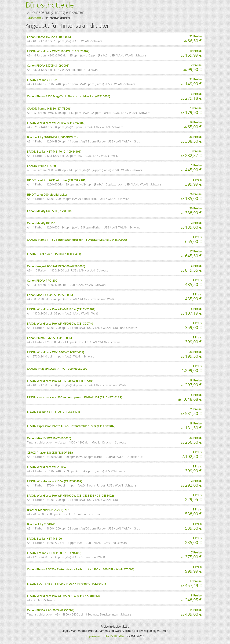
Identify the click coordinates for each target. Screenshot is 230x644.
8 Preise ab (191, 598)
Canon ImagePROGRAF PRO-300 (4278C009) (56, 266)
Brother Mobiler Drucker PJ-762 (48, 510)
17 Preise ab (191, 254)
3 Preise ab (191, 96)
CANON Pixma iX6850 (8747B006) (49, 109)
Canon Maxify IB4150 (41, 223)
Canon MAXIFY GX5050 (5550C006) (50, 295)
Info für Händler (114, 636)
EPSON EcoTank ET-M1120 (45, 539)
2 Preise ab (192, 68)
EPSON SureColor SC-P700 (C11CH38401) (54, 254)
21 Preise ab (191, 82)
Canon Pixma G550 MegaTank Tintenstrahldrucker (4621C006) (69, 96)
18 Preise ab (191, 383)
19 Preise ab (191, 53)
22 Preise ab (192, 39)
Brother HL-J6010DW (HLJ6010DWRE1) (52, 137)
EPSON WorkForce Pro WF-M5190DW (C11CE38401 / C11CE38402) (70, 496)
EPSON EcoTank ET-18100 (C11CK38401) (54, 412)
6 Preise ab (191, 268)
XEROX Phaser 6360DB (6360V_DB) (50, 453)
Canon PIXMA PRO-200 (42, 281)
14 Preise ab (191, 612)
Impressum (93, 636)
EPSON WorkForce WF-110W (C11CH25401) (56, 352)
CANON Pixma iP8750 (41, 166)
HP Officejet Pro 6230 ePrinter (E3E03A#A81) (57, 180)
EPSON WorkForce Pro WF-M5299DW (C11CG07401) (61, 324)
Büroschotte (34, 18)
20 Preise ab (191, 211)
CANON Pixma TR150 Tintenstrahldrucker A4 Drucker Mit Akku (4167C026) (77, 240)
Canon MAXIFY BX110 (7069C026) (49, 438)
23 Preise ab (191, 111)
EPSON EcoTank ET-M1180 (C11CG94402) (54, 553)
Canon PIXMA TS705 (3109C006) (48, 66)
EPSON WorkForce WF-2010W (47, 467)
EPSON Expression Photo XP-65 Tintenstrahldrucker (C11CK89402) (71, 426)
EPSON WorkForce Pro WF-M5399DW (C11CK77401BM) (63, 596)
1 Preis (193, 182)
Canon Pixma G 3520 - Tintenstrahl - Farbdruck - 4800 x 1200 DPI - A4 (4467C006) (81, 569)
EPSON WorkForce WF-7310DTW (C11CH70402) (58, 51)
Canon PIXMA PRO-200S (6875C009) (51, 610)
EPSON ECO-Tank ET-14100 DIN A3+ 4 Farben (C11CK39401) (66, 584)
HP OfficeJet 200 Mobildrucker (47, 195)
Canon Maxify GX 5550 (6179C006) (50, 211)
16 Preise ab (192, 125)
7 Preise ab (191, 555)
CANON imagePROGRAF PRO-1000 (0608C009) (58, 369)
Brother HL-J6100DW (41, 524)
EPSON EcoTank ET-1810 (43, 80)
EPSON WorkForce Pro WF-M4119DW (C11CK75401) (61, 309)
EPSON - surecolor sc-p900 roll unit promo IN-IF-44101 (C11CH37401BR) (75, 397)
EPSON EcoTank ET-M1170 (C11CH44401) (54, 152)
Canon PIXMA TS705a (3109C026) (49, 37)
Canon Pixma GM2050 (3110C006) (50, 338)
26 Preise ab (191, 197)
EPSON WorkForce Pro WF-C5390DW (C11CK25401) (61, 381)
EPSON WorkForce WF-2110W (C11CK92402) (56, 123)
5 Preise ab (191, 311)
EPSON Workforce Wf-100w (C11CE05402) (55, 481)
